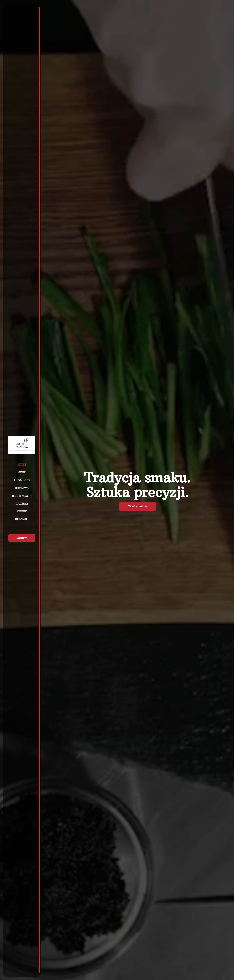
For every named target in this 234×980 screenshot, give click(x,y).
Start (22, 465)
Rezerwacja (22, 496)
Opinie (22, 511)
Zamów (22, 538)
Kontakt (22, 519)
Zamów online (137, 506)
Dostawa (22, 488)
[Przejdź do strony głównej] (22, 445)
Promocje (22, 480)
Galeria (22, 504)
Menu (22, 472)
